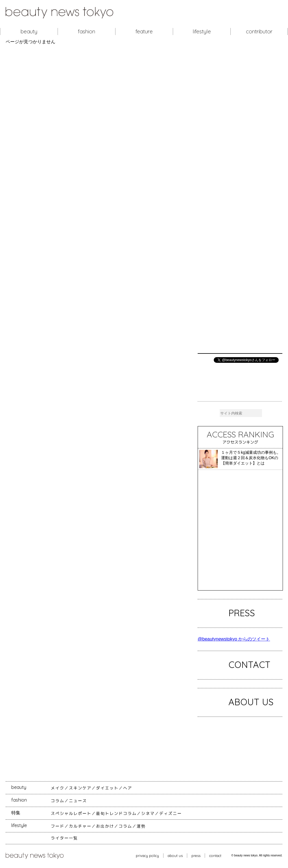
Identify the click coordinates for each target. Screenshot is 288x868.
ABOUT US (251, 702)
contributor (259, 31)
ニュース (78, 801)
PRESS (242, 613)
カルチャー (80, 826)
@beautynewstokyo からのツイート (234, 639)
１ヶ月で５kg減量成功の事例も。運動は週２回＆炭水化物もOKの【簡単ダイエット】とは (251, 458)
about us (175, 856)
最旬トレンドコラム (116, 813)
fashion (87, 31)
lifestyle (202, 31)
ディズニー (171, 813)
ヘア (128, 788)
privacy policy (147, 856)
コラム (58, 801)
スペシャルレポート (71, 813)
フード (58, 826)
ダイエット (107, 788)
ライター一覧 (64, 838)
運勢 (141, 826)
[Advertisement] (240, 199)
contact (215, 856)
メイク (58, 788)
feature (144, 31)
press (196, 856)
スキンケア (80, 788)
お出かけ (105, 826)
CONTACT (249, 665)
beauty (29, 31)
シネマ (148, 813)
